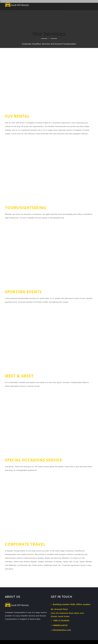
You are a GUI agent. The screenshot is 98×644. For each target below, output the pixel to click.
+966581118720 (59, 625)
